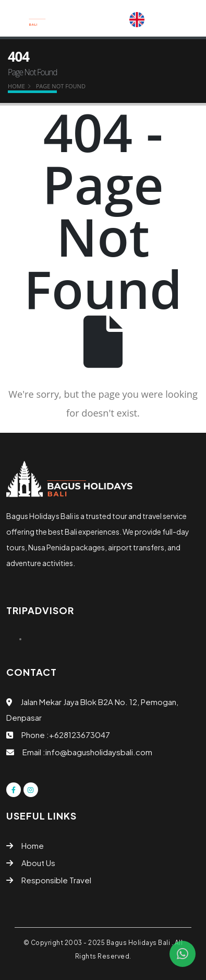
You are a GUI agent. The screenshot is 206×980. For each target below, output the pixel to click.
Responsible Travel (56, 880)
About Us (38, 863)
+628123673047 (80, 735)
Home (16, 86)
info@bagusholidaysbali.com (99, 752)
